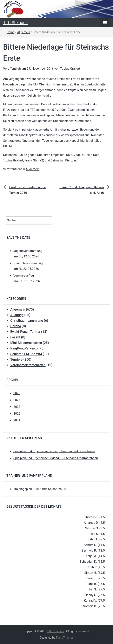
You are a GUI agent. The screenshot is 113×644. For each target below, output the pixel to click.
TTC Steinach (15, 23)
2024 (17, 400)
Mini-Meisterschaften (26, 343)
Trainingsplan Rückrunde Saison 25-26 (40, 489)
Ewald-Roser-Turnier (25, 332)
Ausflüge (17, 315)
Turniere (16, 359)
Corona (16, 326)
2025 (17, 393)
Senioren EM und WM (26, 354)
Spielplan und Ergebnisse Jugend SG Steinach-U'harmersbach (56, 458)
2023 (17, 407)
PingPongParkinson (25, 348)
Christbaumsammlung (27, 321)
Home (11, 32)
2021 (17, 420)
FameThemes (65, 638)
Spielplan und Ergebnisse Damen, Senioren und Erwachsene (54, 451)
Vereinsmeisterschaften (28, 365)
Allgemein (24, 32)
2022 (17, 414)
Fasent (15, 337)
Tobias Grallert (70, 69)
